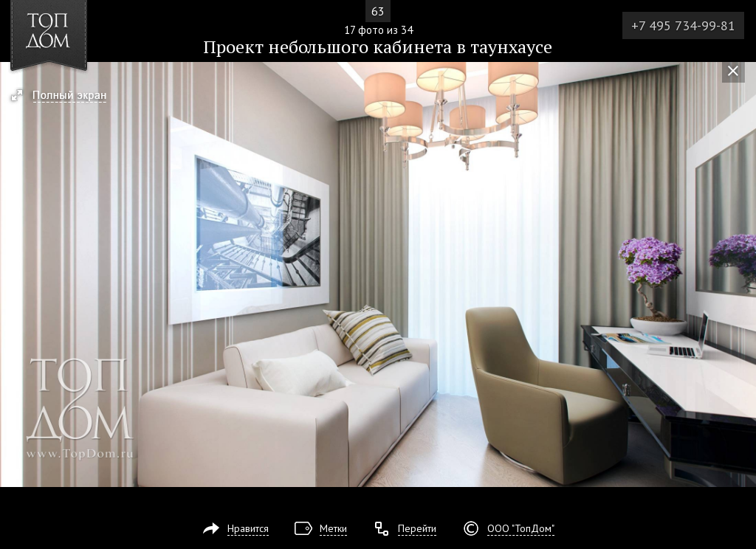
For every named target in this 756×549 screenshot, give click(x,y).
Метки (333, 528)
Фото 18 (740, 274)
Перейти (417, 528)
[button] (65, 97)
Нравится (248, 528)
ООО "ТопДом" (521, 528)
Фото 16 (16, 274)
